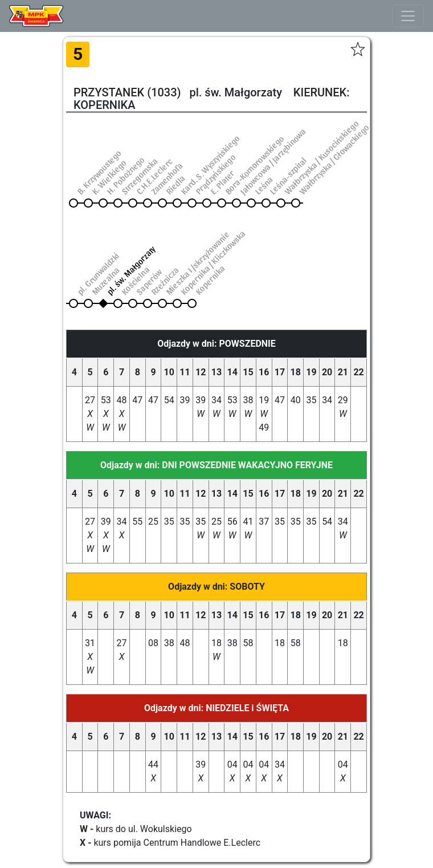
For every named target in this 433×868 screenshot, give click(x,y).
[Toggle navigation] (408, 16)
